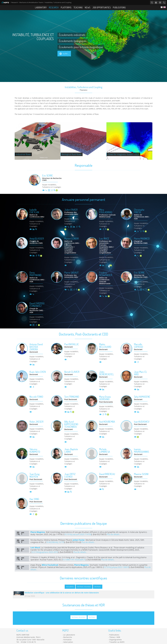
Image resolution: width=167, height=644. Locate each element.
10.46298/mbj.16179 (55, 546)
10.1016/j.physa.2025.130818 (116, 571)
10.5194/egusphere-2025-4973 (45, 556)
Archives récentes (84, 590)
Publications (119, 7)
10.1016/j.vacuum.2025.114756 (78, 538)
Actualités (70, 590)
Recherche (68, 641)
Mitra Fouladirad (50, 569)
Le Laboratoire (69, 639)
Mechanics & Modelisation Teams (31, 2)
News (87, 7)
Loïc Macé (35, 551)
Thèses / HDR (115, 641)
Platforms (66, 7)
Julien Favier (79, 544)
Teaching (78, 7)
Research (15, 2)
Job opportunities (102, 7)
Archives (98, 590)
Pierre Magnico (38, 536)
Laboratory (41, 7)
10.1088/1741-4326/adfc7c (74, 563)
